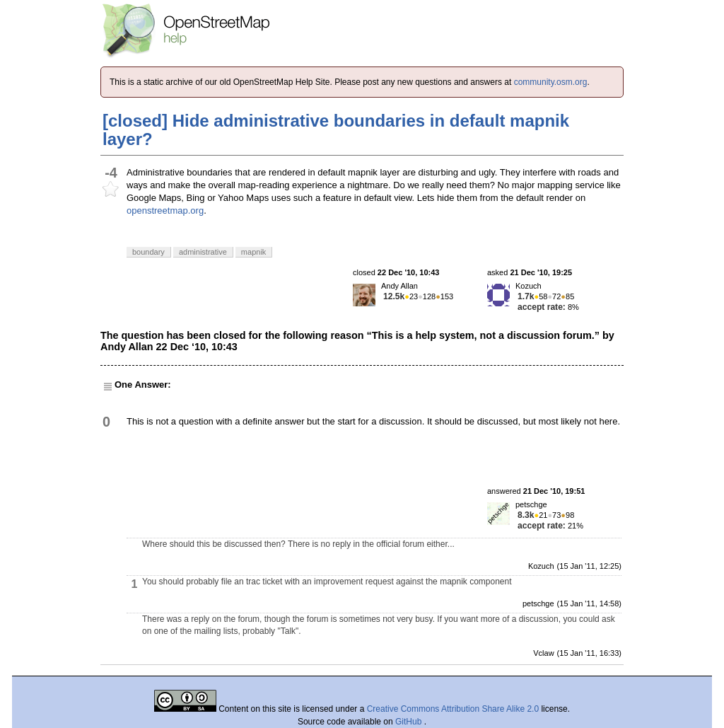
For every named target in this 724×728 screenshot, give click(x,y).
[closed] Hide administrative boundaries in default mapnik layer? (336, 130)
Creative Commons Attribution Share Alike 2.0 (453, 709)
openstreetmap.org (165, 210)
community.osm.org (551, 82)
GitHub (410, 722)
